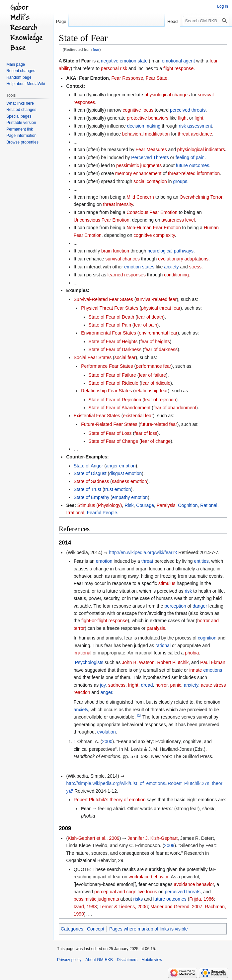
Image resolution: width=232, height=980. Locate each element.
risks (138, 899)
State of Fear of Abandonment (120, 408)
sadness (117, 685)
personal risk (114, 68)
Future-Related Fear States (109, 424)
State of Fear (77, 61)
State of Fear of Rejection (115, 400)
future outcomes (193, 165)
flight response (178, 68)
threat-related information (194, 173)
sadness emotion (129, 481)
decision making (144, 126)
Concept (96, 929)
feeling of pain (190, 157)
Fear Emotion (94, 78)
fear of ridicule (156, 383)
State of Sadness (91, 481)
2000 (107, 741)
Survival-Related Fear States (103, 299)
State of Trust (87, 489)
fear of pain (146, 325)
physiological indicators (201, 149)
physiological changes (167, 95)
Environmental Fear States (109, 333)
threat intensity (118, 204)
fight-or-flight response (104, 621)
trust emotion (118, 489)
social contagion (150, 181)
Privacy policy (69, 960)
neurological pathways (170, 251)
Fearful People (102, 513)
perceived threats (188, 110)
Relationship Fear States (106, 391)
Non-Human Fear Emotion (154, 228)
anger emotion (121, 466)
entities (201, 561)
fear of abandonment (175, 408)
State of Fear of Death (112, 317)
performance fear (154, 366)
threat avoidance (195, 134)
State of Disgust (90, 473)
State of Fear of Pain (110, 325)
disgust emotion (125, 473)
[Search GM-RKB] (206, 21)
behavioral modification (146, 134)
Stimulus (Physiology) (100, 505)
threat (147, 561)
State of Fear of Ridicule (114, 383)
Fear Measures (151, 149)
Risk (129, 505)
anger (106, 692)
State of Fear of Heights (113, 342)
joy (103, 685)
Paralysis (166, 505)
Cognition (188, 505)
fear (96, 49)
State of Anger (88, 466)
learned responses (127, 275)
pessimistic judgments (139, 165)
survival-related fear (156, 299)
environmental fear (158, 333)
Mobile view (152, 960)
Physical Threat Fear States (110, 308)
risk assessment (195, 126)
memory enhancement (138, 173)
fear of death (150, 317)
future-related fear (158, 424)
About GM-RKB (99, 960)
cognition (207, 638)
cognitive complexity (154, 235)
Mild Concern (140, 197)
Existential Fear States (97, 416)
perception (175, 606)
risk (188, 591)
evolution (107, 732)
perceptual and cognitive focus (126, 892)
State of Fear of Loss (110, 433)
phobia (192, 653)
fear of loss (146, 433)
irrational (83, 653)
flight (183, 118)
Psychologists (89, 662)
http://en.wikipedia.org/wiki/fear (141, 552)
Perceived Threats (150, 157)
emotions (213, 670)
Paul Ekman (213, 662)
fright (133, 685)
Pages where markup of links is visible (149, 929)
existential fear (138, 416)
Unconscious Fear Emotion (102, 220)
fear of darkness (161, 349)
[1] (139, 715)
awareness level (178, 220)
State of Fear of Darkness (115, 349)
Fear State (156, 78)
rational (163, 645)
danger (200, 606)
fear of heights (155, 342)
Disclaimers (127, 960)
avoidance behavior (194, 884)
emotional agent (179, 61)
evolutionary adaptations (183, 259)
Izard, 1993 (85, 907)
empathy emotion (130, 497)
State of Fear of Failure (112, 375)
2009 (169, 845)
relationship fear (151, 391)
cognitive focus (138, 110)
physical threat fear (161, 308)
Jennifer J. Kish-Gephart (153, 838)
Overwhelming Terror (201, 197)
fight (199, 118)
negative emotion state (124, 61)
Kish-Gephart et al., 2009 (94, 838)
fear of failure (152, 375)
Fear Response (127, 78)
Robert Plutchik (173, 662)
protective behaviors (148, 118)
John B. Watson (138, 662)
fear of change (156, 441)
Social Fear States (93, 357)
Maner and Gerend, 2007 (176, 907)
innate (195, 670)
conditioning (176, 275)
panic (176, 685)
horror (161, 685)
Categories (72, 929)
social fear (125, 357)
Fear (86, 809)
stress (195, 267)
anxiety (171, 267)
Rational (209, 505)
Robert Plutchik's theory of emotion (110, 800)
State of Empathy (91, 497)
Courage (145, 505)
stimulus (167, 583)
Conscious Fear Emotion (152, 212)
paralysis (156, 628)
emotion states (139, 267)
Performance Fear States (107, 366)
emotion (104, 561)
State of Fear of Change (113, 441)
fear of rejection (160, 400)
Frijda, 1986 (201, 899)
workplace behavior (149, 877)
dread (147, 685)
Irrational (75, 513)
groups (180, 181)
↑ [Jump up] (75, 741)
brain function (115, 251)
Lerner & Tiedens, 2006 (124, 907)
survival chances (123, 259)
